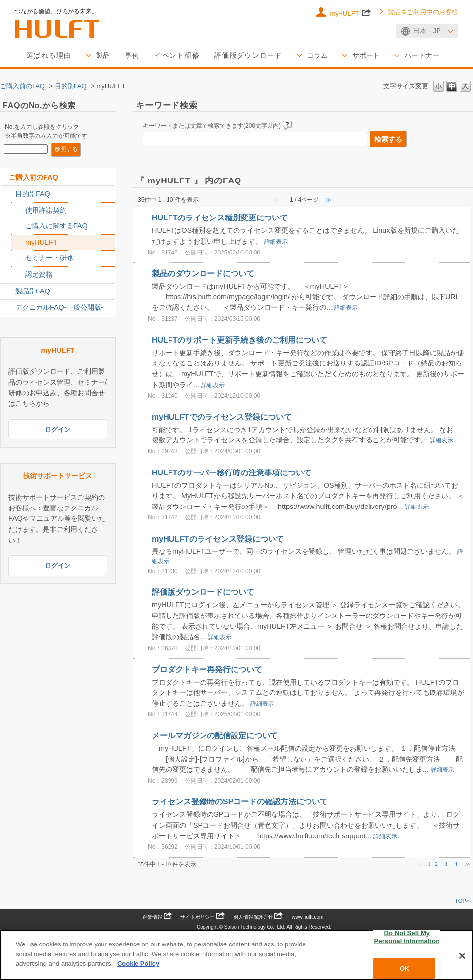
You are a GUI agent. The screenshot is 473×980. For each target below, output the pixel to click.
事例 (132, 55)
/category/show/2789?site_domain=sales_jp (8, 291)
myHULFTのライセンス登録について (218, 539)
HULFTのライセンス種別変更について (220, 218)
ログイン (58, 429)
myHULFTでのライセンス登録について (222, 417)
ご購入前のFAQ (22, 86)
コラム (317, 55)
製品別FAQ (33, 291)
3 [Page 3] (446, 864)
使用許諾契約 (46, 210)
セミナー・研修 (49, 258)
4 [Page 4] (456, 864)
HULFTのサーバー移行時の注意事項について (232, 473)
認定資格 (39, 274)
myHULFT (350, 13)
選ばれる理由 (49, 55)
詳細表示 (276, 242)
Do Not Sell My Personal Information (407, 937)
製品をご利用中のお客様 (423, 12)
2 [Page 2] (436, 864)
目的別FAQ (71, 86)
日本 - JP (427, 31)
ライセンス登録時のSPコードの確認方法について (240, 802)
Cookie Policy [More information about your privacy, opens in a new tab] (138, 963)
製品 (103, 55)
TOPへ (463, 901)
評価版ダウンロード (248, 55)
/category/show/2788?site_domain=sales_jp (8, 194)
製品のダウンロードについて (203, 273)
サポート (366, 55)
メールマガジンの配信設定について (215, 736)
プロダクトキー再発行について (207, 669)
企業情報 (157, 917)
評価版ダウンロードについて (203, 592)
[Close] (462, 956)
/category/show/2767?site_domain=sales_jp (18, 226)
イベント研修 (177, 55)
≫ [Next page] (467, 864)
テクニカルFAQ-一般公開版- (59, 307)
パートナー (422, 55)
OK (405, 968)
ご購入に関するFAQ (56, 226)
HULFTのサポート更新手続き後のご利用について (239, 340)
